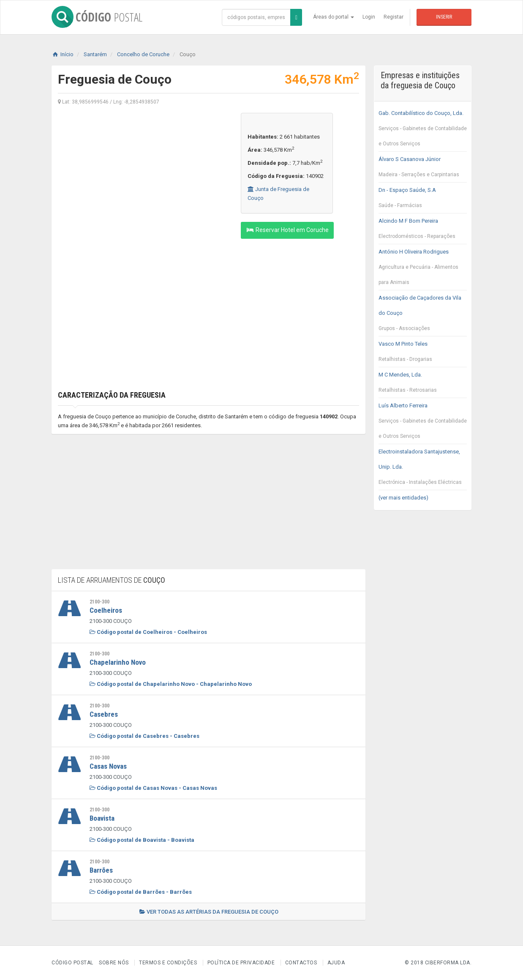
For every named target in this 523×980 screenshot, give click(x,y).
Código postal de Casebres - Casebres (144, 736)
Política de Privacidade (241, 963)
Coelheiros (106, 610)
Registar (394, 17)
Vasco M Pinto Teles (423, 354)
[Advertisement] (143, 172)
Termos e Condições (168, 963)
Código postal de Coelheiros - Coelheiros (148, 632)
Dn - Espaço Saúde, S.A (423, 200)
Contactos (301, 963)
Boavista (102, 818)
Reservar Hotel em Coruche (287, 230)
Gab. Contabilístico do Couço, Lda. (423, 131)
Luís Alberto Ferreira (423, 423)
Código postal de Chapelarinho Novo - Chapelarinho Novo (171, 684)
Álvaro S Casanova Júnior (423, 169)
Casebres (104, 714)
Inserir (444, 17)
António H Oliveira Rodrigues (423, 269)
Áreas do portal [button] (334, 17)
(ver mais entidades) (403, 498)
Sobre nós (114, 963)
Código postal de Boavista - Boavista (142, 840)
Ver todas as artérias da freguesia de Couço (209, 912)
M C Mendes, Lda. (423, 385)
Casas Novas (108, 766)
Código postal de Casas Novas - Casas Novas (153, 788)
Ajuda (336, 963)
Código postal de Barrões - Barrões (141, 892)
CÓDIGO (97, 17)
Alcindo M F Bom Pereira (423, 231)
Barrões (101, 870)
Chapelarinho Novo (118, 662)
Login (369, 17)
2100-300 (99, 602)
